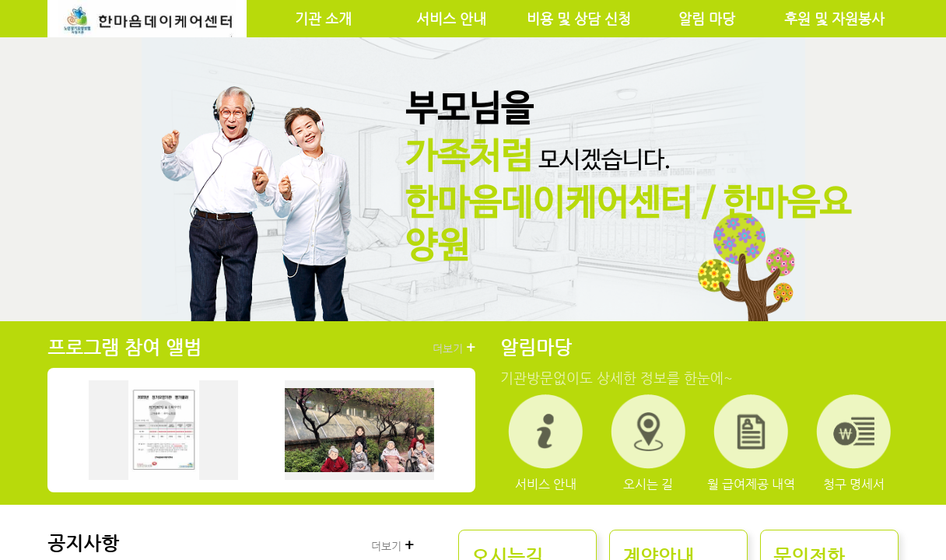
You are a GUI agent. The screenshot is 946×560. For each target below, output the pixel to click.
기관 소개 (323, 19)
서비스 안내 (451, 19)
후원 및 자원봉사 (834, 19)
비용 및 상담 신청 (579, 19)
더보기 (454, 348)
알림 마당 (707, 19)
